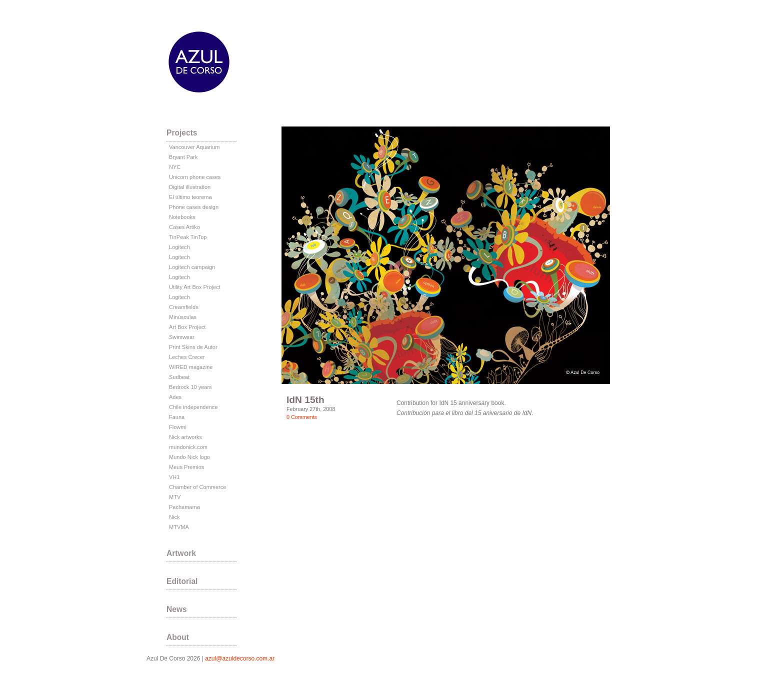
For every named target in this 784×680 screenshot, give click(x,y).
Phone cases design (194, 207)
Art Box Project (187, 327)
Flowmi (178, 427)
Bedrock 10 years (190, 387)
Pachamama (184, 507)
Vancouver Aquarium (194, 147)
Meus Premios (186, 467)
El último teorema (190, 197)
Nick (174, 517)
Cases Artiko (184, 227)
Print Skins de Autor (193, 347)
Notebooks (182, 217)
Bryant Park (183, 157)
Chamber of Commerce (197, 487)
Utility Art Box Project (195, 287)
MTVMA (179, 527)
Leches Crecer (187, 357)
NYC (175, 167)
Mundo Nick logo (189, 457)
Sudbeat (179, 377)
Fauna (177, 417)
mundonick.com (188, 447)
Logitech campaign (192, 267)
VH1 (174, 477)
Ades (175, 397)
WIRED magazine (191, 367)
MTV (175, 497)
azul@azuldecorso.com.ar (240, 658)
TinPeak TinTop (188, 237)
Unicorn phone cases (195, 177)
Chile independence (193, 407)
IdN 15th (305, 400)
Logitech (179, 247)
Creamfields (184, 307)
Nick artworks (185, 437)
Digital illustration (190, 187)
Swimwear (182, 337)
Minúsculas (183, 317)
